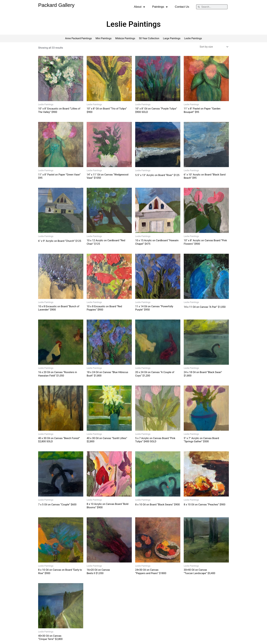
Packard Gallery (56, 5)
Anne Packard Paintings (78, 39)
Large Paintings (172, 39)
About (139, 7)
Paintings (160, 7)
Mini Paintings (103, 39)
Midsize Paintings (125, 39)
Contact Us (182, 7)
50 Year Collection (149, 39)
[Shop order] (214, 47)
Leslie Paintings (194, 39)
